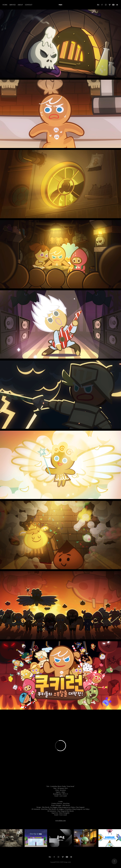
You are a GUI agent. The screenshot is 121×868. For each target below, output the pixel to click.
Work (5, 5)
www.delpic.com (60, 821)
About (20, 5)
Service (12, 5)
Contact (29, 5)
